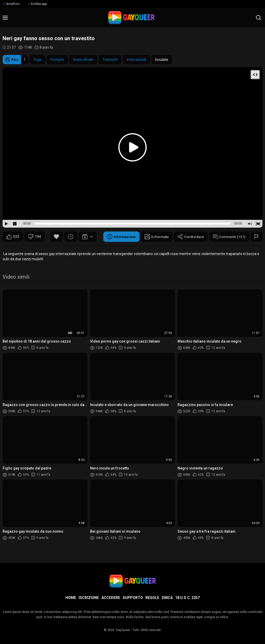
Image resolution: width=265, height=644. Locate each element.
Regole (152, 598)
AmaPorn (11, 4)
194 (35, 237)
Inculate (162, 60)
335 (13, 237)
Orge (37, 60)
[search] (259, 18)
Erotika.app (37, 4)
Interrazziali (137, 60)
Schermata (154, 237)
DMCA (167, 598)
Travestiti (110, 60)
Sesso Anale (83, 60)
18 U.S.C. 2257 (187, 598)
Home (71, 598)
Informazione (117, 237)
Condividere (189, 237)
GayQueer (123, 630)
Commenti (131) (229, 237)
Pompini (57, 60)
